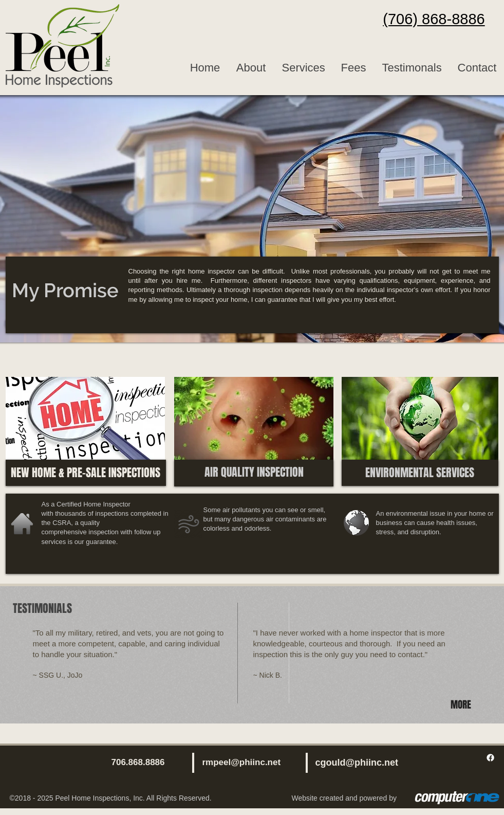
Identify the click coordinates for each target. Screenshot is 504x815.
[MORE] (462, 704)
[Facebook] (490, 758)
